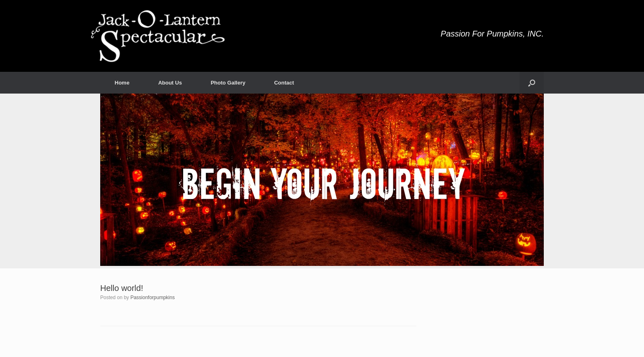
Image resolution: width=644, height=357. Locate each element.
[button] (532, 83)
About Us (170, 83)
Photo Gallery (228, 83)
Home (122, 83)
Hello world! (122, 288)
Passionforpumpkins (152, 297)
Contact (284, 83)
